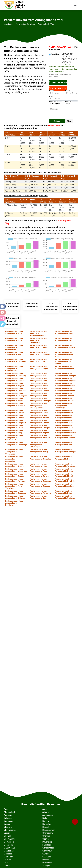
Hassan (46, 860)
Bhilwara (8, 827)
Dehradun (8, 845)
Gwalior (7, 860)
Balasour (8, 818)
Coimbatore (9, 842)
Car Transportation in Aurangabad (70, 306)
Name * (51, 91)
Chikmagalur (10, 839)
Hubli (6, 863)
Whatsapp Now (58, 82)
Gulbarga (8, 854)
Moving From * (53, 102)
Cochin (45, 839)
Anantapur (9, 815)
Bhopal (45, 827)
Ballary (45, 818)
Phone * (68, 91)
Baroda (7, 824)
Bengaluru (47, 824)
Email (51, 96)
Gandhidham (10, 848)
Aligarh (45, 812)
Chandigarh (48, 833)
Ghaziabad (9, 851)
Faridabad (47, 845)
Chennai (8, 836)
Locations (8, 24)
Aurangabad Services (25, 24)
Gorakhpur (47, 851)
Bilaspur (8, 833)
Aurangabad (48, 815)
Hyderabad (47, 863)
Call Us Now (58, 88)
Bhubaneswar (10, 830)
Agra (6, 809)
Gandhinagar (48, 848)
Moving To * (69, 102)
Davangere (47, 842)
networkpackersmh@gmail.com (60, 74)
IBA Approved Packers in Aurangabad (12, 321)
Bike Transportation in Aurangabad (51, 306)
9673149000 (53, 77)
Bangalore (8, 821)
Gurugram (8, 857)
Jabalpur (46, 866)
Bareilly (46, 821)
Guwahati (47, 857)
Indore (7, 866)
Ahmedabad (9, 812)
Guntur (45, 854)
